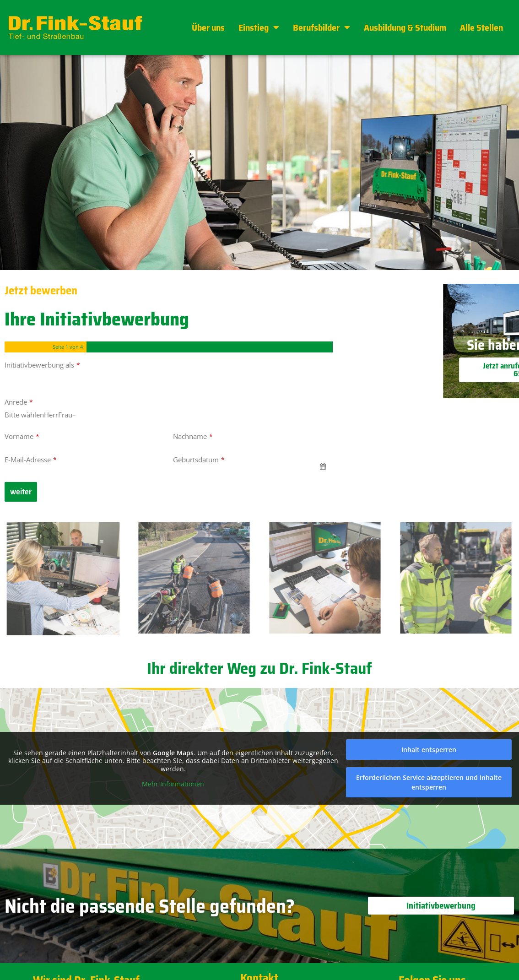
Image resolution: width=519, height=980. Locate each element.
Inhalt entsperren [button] (429, 750)
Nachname (193, 436)
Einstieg (259, 27)
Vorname (22, 436)
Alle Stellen (481, 27)
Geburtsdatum (199, 460)
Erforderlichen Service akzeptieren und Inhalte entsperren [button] (429, 782)
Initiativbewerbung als (42, 365)
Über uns (208, 27)
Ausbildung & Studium (405, 27)
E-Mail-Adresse (31, 460)
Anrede (19, 402)
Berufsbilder (322, 27)
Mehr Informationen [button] (173, 784)
